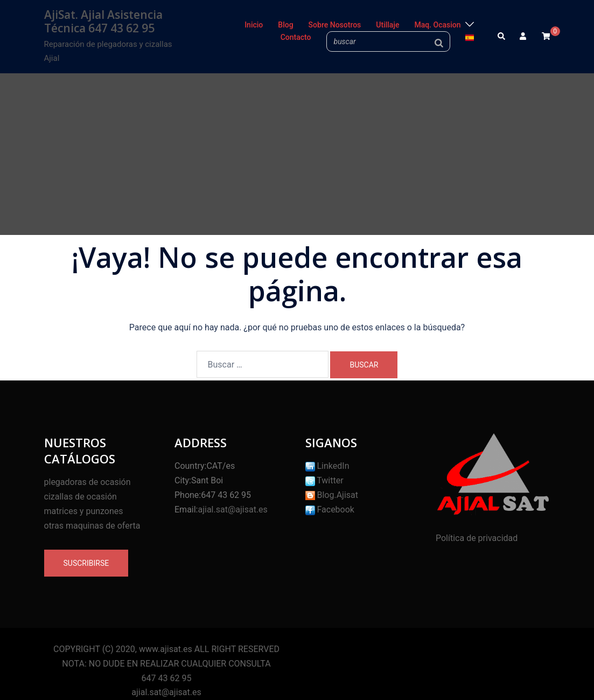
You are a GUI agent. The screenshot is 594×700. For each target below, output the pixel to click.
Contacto (296, 37)
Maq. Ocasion (437, 25)
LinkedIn (327, 466)
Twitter (324, 480)
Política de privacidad (477, 538)
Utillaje (387, 25)
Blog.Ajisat (332, 495)
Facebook (330, 510)
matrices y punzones (84, 511)
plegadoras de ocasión (88, 482)
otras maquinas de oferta (92, 526)
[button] (502, 37)
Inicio (254, 25)
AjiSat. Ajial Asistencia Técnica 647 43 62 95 (103, 21)
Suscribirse (86, 563)
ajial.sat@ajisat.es (232, 510)
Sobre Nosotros (335, 25)
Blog (285, 25)
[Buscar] (439, 43)
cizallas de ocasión (81, 497)
